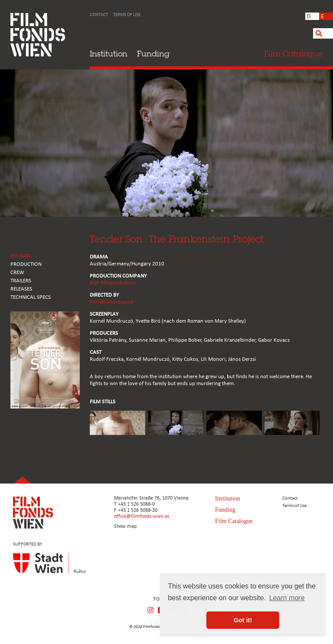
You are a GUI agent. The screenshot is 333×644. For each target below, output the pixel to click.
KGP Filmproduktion (113, 283)
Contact (99, 15)
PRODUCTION (26, 264)
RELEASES (21, 289)
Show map (125, 526)
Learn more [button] (287, 598)
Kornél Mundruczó (111, 302)
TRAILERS (21, 281)
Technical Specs (31, 297)
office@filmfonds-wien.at (142, 517)
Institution (109, 54)
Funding (153, 54)
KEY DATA (21, 256)
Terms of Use (127, 15)
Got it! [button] (243, 620)
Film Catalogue (234, 521)
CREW (17, 273)
